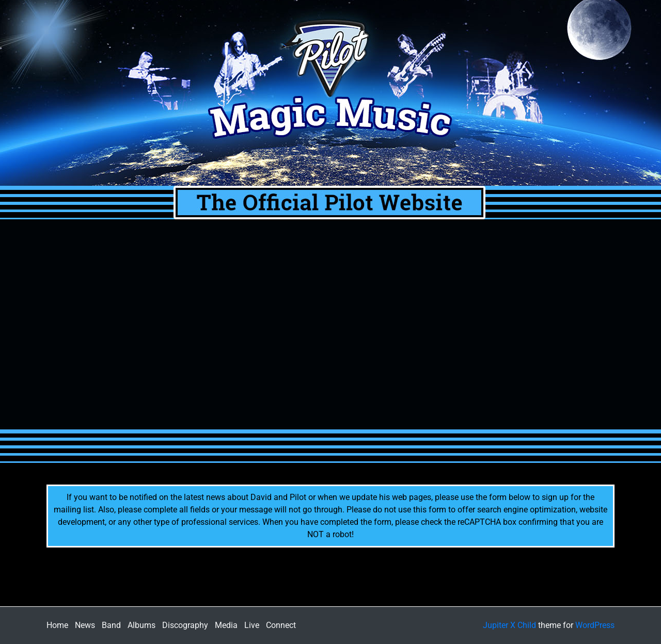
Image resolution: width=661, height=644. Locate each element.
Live (252, 625)
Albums (141, 625)
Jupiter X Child (509, 625)
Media (226, 625)
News (85, 625)
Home (57, 625)
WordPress (595, 625)
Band (111, 625)
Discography (185, 625)
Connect (281, 625)
